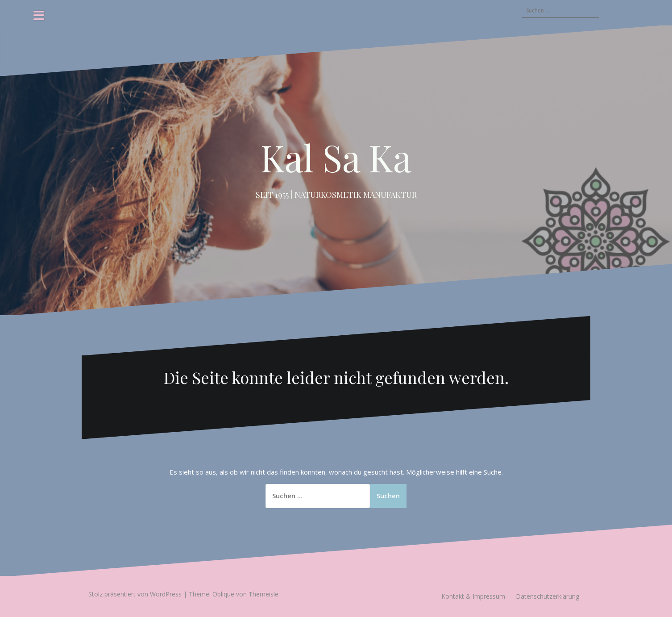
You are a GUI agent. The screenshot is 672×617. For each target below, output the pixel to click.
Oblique (223, 594)
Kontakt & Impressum (473, 596)
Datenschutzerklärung (548, 596)
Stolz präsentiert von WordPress (135, 594)
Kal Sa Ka (336, 157)
